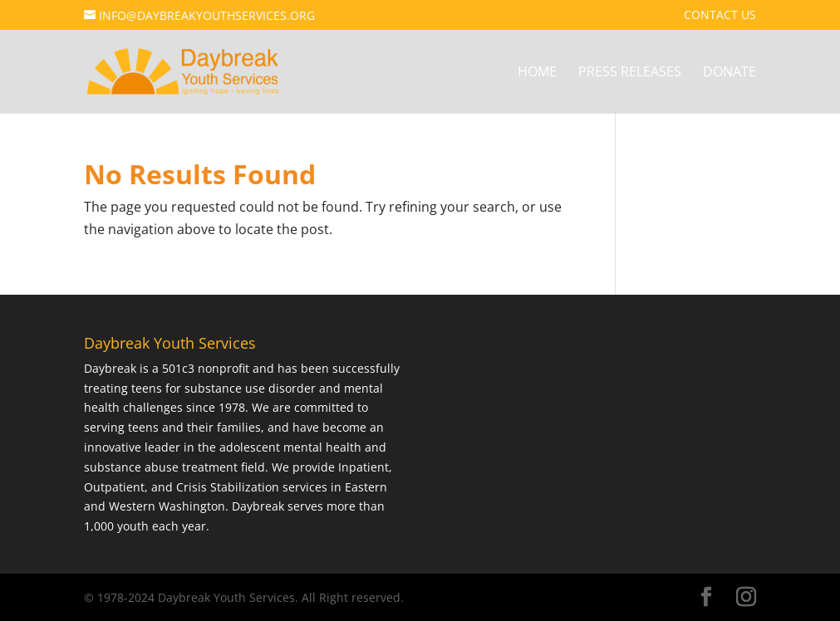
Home (537, 73)
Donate (729, 73)
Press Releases (630, 73)
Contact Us (720, 16)
